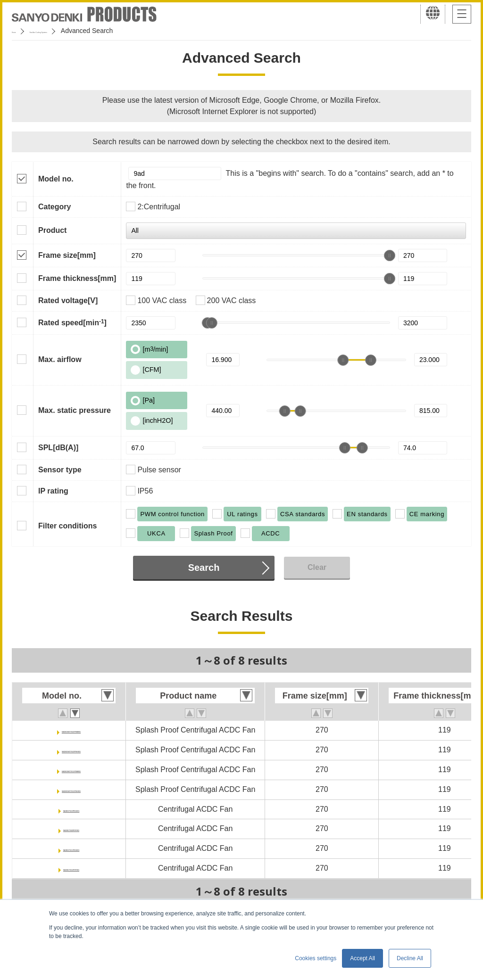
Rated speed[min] (72, 322)
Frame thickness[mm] (77, 278)
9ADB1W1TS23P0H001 (71, 750)
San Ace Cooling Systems (81, 31)
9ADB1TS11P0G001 (71, 848)
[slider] (390, 255)
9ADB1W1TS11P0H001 (71, 789)
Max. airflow (60, 359)
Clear (317, 567)
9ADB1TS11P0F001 (71, 868)
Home (21, 31)
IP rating (53, 491)
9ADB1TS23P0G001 (71, 809)
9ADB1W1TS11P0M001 (71, 770)
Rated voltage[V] (68, 301)
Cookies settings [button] (316, 958)
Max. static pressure (75, 410)
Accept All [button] (362, 958)
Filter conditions (67, 526)
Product (52, 230)
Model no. (56, 179)
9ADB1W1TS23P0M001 (71, 730)
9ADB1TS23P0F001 (71, 828)
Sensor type (60, 470)
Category (54, 207)
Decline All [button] (410, 958)
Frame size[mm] (67, 255)
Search (204, 568)
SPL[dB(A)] (58, 448)
